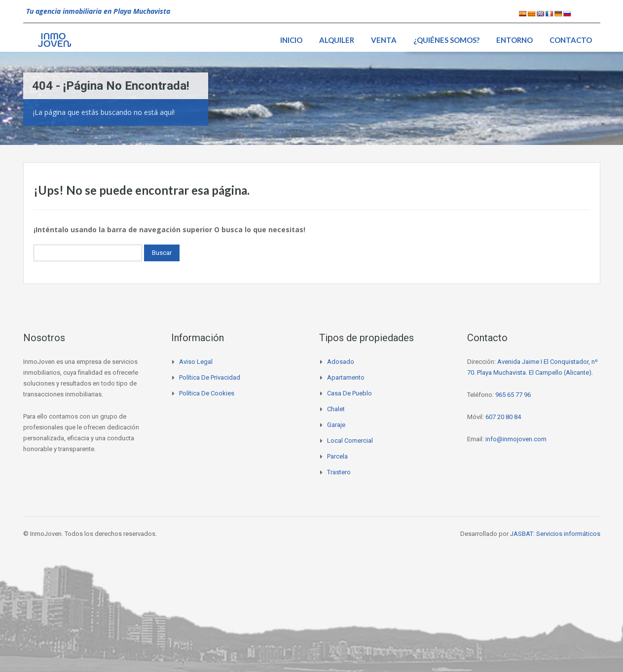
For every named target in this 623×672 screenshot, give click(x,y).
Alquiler (337, 40)
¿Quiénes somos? (446, 40)
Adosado (341, 362)
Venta (384, 40)
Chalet (336, 409)
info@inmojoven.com (516, 439)
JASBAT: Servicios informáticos (555, 534)
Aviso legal (196, 362)
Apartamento (346, 377)
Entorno (514, 40)
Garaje (336, 425)
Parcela (337, 456)
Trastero (339, 472)
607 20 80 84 (503, 417)
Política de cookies (207, 393)
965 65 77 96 (513, 395)
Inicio (291, 40)
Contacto (571, 40)
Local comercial (350, 441)
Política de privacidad (210, 377)
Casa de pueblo (349, 393)
